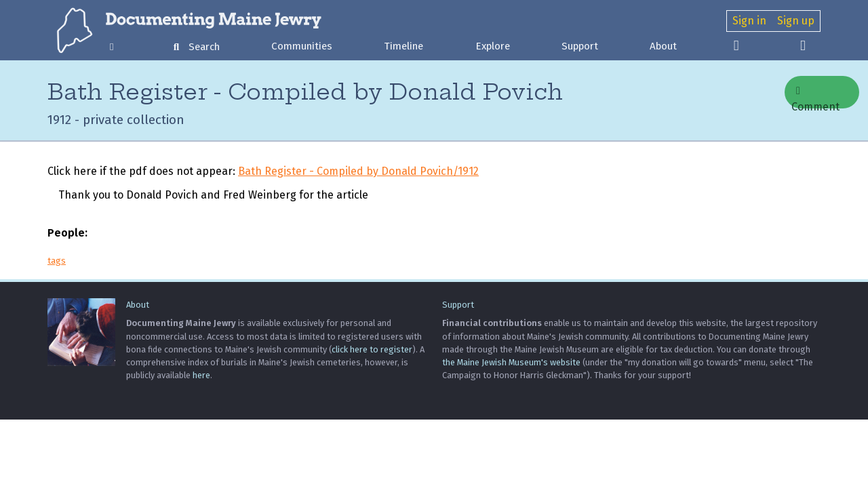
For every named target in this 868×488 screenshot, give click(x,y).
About (663, 46)
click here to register (372, 349)
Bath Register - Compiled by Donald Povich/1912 (358, 171)
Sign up (796, 21)
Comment (815, 97)
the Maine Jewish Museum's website (511, 362)
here (201, 375)
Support (580, 46)
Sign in (749, 21)
